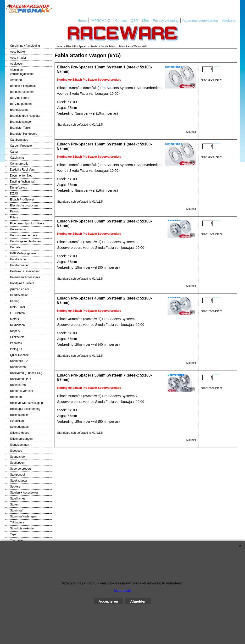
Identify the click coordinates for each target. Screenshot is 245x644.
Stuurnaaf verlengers (23, 516)
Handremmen (19, 259)
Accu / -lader (18, 58)
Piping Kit (16, 349)
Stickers (15, 487)
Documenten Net (21, 176)
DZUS (14, 194)
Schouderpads (19, 427)
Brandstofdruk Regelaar (25, 116)
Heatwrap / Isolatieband (25, 271)
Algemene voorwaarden (200, 21)
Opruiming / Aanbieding (25, 46)
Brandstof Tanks (20, 128)
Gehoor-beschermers (24, 235)
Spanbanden (18, 457)
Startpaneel (17, 475)
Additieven (17, 64)
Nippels (15, 331)
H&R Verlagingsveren (24, 253)
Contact (121, 21)
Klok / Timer (18, 307)
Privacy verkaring (166, 21)
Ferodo (15, 211)
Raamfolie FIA (19, 361)
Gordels (15, 247)
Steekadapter (19, 481)
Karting (15, 301)
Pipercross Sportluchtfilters (27, 223)
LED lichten (17, 313)
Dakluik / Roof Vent (22, 170)
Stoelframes (18, 499)
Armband (16, 80)
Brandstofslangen (21, 122)
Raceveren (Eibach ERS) (26, 373)
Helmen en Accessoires (25, 277)
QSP (134, 21)
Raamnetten (18, 367)
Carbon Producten (22, 146)
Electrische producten (24, 205)
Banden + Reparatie (23, 86)
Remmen (16, 397)
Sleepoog (16, 451)
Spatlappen (17, 463)
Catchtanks (17, 158)
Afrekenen (230, 21)
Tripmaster (17, 540)
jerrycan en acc (20, 289)
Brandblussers (19, 110)
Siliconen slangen (21, 439)
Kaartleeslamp (19, 295)
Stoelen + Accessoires (24, 493)
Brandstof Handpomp (24, 134)
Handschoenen (20, 265)
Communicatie (19, 164)
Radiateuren (18, 385)
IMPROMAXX (101, 21)
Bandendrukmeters (22, 92)
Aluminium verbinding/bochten (22, 72)
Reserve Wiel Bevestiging (26, 403)
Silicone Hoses (19, 433)
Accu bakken (18, 52)
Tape (13, 534)
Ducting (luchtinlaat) (23, 182)
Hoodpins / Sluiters (22, 283)
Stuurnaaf (16, 511)
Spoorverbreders (21, 469)
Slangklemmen (19, 445)
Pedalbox (16, 343)
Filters (14, 217)
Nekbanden (17, 325)
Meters (14, 319)
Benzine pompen (21, 104)
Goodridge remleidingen (25, 241)
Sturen (14, 505)
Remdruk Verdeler (22, 391)
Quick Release (19, 355)
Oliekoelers (17, 337)
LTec (145, 21)
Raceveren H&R (20, 379)
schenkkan (17, 421)
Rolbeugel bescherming (25, 409)
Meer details (123, 591)
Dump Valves (18, 188)
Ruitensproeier (19, 415)
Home (82, 21)
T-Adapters (17, 522)
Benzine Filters (19, 98)
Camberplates (19, 140)
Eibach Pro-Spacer (22, 200)
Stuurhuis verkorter (22, 528)
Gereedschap (19, 229)
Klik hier (191, 132)
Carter (14, 152)
